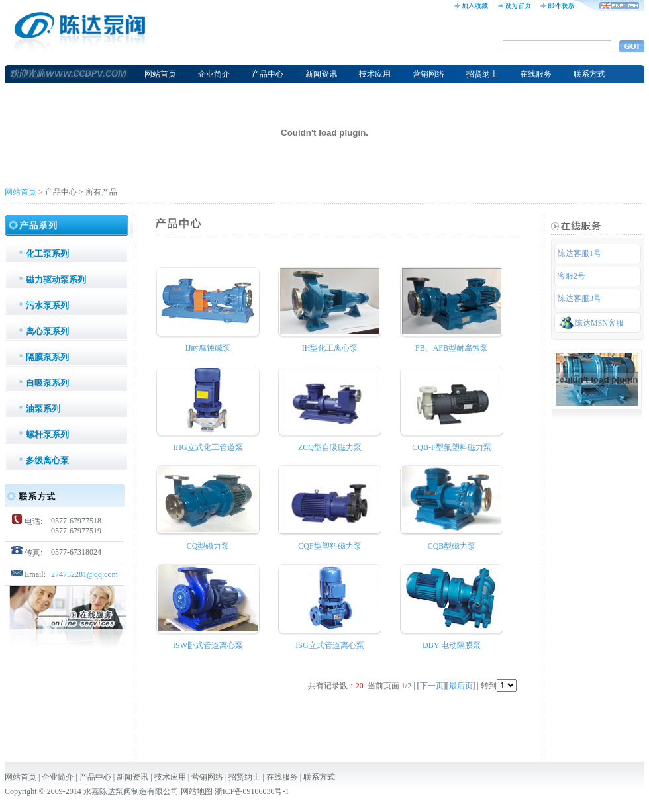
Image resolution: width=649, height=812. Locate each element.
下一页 (432, 686)
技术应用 (375, 74)
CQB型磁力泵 (452, 546)
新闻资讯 (321, 74)
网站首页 (160, 74)
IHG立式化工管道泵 (208, 447)
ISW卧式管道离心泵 (208, 645)
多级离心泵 (47, 460)
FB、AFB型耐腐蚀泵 (452, 348)
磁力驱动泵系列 (56, 280)
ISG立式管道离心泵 (329, 645)
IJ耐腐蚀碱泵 (208, 348)
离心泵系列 (47, 331)
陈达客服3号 (579, 298)
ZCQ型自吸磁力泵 (330, 447)
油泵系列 (43, 409)
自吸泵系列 (47, 383)
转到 (499, 686)
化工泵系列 (47, 254)
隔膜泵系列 (47, 357)
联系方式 (589, 74)
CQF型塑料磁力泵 (329, 546)
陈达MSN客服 (591, 322)
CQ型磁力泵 (208, 546)
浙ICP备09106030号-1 (252, 791)
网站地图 (197, 791)
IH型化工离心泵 (330, 348)
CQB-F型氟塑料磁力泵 (451, 447)
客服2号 (572, 276)
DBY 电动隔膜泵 (452, 645)
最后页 (461, 686)
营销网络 (428, 74)
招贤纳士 (482, 74)
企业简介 (214, 74)
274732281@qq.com (84, 574)
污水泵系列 (47, 305)
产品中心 (268, 74)
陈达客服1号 (579, 253)
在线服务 (536, 74)
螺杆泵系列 (47, 434)
